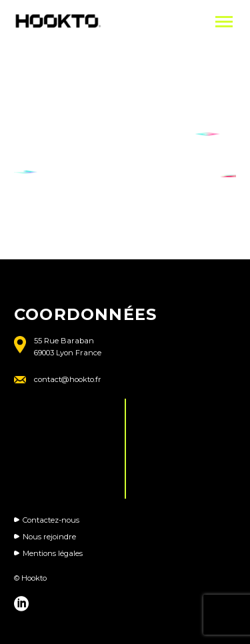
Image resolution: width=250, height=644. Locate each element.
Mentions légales (53, 553)
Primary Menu (224, 22)
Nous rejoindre (49, 537)
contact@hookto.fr (68, 379)
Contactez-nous (51, 520)
